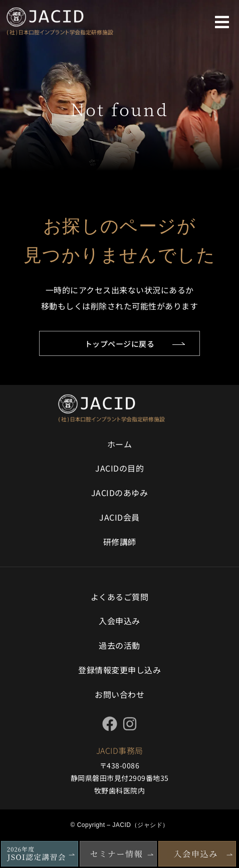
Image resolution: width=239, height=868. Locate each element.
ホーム (120, 444)
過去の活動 (119, 645)
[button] (222, 22)
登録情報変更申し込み (119, 670)
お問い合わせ (119, 694)
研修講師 (120, 542)
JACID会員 (119, 517)
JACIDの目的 (119, 468)
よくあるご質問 (120, 597)
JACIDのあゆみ (120, 493)
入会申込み (119, 621)
